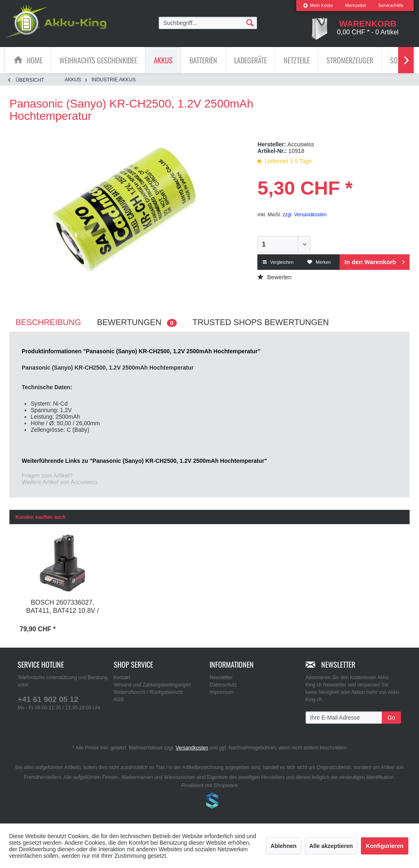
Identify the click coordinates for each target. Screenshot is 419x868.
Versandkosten (192, 748)
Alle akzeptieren (331, 846)
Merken (319, 262)
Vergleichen (278, 262)
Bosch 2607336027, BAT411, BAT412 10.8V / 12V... (62, 607)
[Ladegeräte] (250, 60)
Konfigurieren (385, 846)
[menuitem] (318, 6)
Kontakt (122, 677)
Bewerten (274, 277)
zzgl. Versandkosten (305, 215)
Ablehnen (284, 846)
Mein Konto (318, 5)
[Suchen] (250, 22)
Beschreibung (48, 322)
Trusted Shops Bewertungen (261, 322)
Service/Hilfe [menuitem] (391, 5)
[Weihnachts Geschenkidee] (98, 60)
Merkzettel (356, 5)
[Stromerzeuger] (350, 60)
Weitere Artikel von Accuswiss (60, 482)
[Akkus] (163, 60)
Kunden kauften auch (41, 517)
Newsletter (221, 677)
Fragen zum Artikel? (47, 475)
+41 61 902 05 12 (48, 699)
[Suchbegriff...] (208, 23)
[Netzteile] (297, 60)
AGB (119, 700)
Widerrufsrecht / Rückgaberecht (148, 692)
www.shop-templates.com (209, 802)
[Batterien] (203, 60)
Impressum (222, 692)
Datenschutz (223, 685)
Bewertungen (137, 322)
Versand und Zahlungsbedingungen (153, 685)
